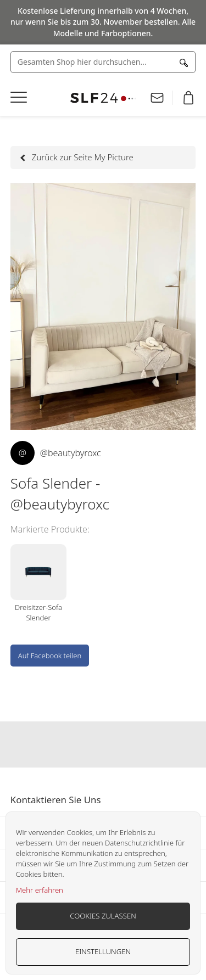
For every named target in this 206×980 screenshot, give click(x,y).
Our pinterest (125, 744)
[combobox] (103, 62)
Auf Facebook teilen (50, 656)
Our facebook (82, 744)
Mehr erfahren (40, 890)
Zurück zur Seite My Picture (77, 157)
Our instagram (103, 744)
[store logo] (103, 98)
